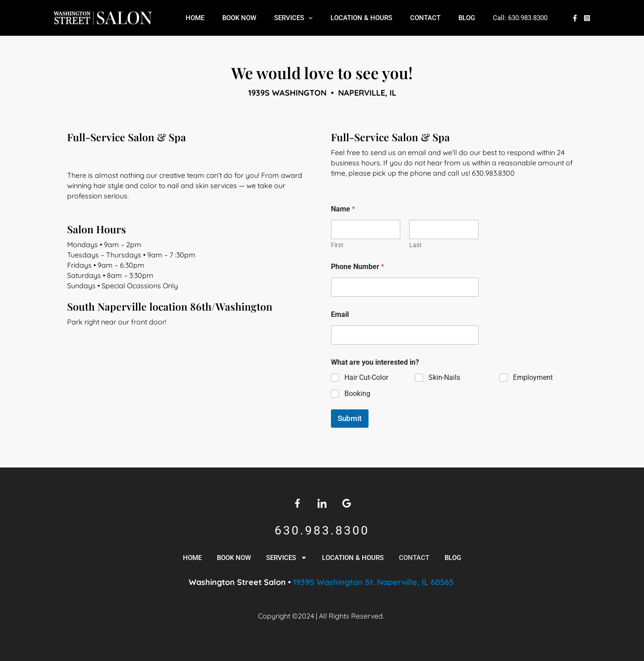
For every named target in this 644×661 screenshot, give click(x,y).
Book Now (238, 18)
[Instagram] (587, 18)
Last (415, 245)
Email (340, 314)
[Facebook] (575, 18)
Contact (411, 18)
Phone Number (358, 267)
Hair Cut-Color (366, 377)
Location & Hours (351, 18)
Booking (357, 393)
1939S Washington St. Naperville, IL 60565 (374, 582)
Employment (533, 377)
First (337, 245)
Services (288, 18)
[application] (303, 18)
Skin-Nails (444, 377)
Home (198, 18)
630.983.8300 (506, 18)
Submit (350, 418)
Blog (447, 18)
